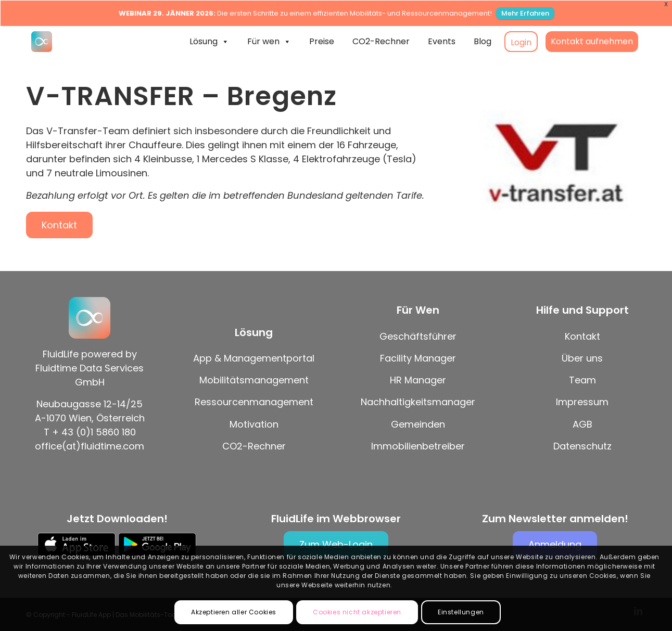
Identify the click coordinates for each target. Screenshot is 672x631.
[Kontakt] (59, 225)
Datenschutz (582, 446)
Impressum (582, 402)
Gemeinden (418, 424)
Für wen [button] (269, 42)
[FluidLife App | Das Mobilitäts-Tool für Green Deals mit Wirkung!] (42, 42)
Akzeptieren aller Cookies (234, 612)
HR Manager (418, 380)
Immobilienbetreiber (418, 446)
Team (582, 380)
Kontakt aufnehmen (592, 41)
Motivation (254, 424)
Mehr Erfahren (525, 13)
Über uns (582, 358)
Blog (483, 41)
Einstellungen (461, 612)
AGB (582, 424)
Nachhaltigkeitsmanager (418, 402)
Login (521, 42)
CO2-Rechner (381, 41)
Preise (322, 41)
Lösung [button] (209, 42)
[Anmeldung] (555, 545)
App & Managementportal (254, 358)
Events (442, 41)
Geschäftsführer (418, 336)
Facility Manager (418, 358)
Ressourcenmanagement (254, 402)
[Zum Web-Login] (336, 545)
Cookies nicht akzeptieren (357, 612)
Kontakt (582, 336)
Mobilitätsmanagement (254, 380)
